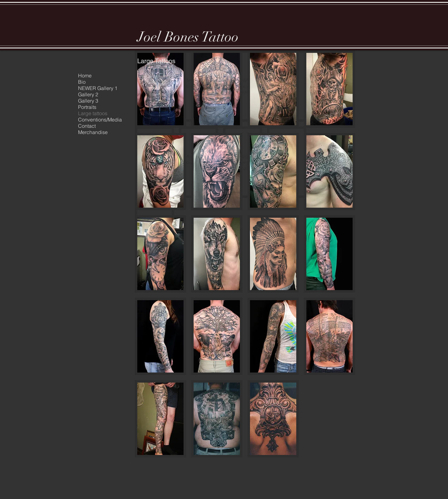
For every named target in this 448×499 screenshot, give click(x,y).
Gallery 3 (88, 101)
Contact (87, 126)
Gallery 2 (88, 94)
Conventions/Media (100, 120)
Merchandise (93, 132)
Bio (82, 82)
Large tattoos (93, 113)
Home (85, 76)
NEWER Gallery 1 (98, 88)
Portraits (87, 107)
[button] (160, 89)
